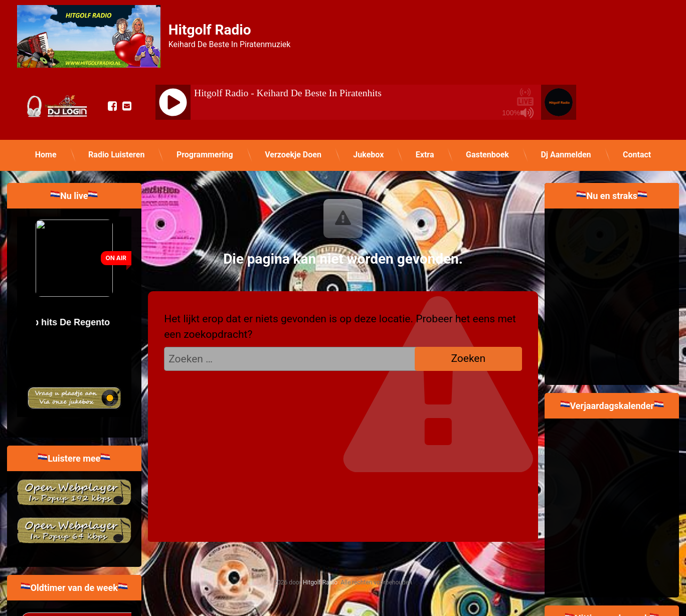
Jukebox (368, 155)
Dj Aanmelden (566, 155)
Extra (425, 155)
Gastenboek (487, 155)
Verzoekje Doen (293, 155)
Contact (637, 155)
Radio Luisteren (116, 155)
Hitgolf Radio (320, 582)
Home (46, 155)
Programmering (205, 155)
